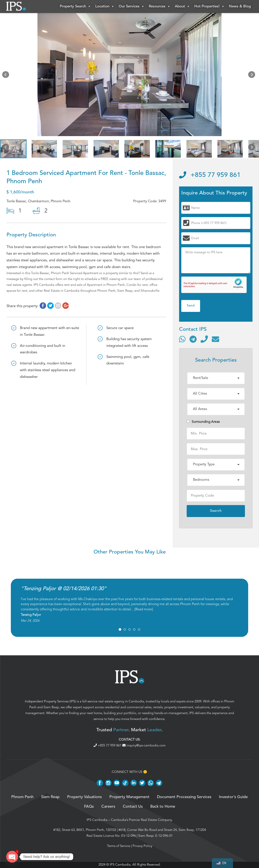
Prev (6, 76)
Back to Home (163, 807)
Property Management (129, 797)
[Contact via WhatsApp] (182, 339)
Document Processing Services (184, 797)
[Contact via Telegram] (193, 339)
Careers (108, 807)
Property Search (75, 7)
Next (253, 76)
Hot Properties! (209, 7)
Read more (144, 609)
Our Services (132, 7)
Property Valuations (84, 797)
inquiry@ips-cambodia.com (144, 745)
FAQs (89, 807)
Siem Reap (51, 707)
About (182, 7)
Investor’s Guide (233, 797)
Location (105, 7)
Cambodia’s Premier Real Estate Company (141, 820)
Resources (160, 7)
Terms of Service (119, 846)
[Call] (204, 339)
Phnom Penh (22, 797)
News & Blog (240, 6)
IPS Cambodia (97, 820)
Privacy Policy (142, 846)
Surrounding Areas (203, 422)
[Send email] (215, 339)
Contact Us (133, 807)
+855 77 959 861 (210, 175)
